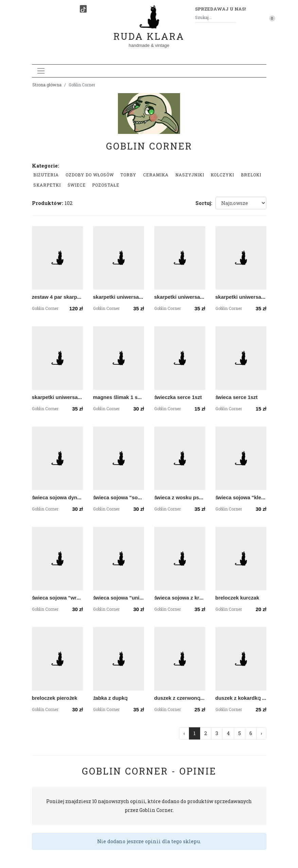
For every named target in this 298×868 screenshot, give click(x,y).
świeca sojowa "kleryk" (241, 497)
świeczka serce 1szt (178, 397)
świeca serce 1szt (237, 397)
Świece (77, 185)
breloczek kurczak (237, 598)
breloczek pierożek (55, 698)
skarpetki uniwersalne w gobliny (180, 297)
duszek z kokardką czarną (241, 698)
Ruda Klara (149, 31)
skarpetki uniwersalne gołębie (57, 397)
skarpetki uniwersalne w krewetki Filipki (241, 297)
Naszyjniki (190, 175)
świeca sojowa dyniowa (57, 497)
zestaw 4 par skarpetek (57, 297)
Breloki (251, 175)
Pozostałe (106, 185)
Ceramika (156, 175)
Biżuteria (46, 175)
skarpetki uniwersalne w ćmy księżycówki (119, 297)
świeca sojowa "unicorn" (119, 598)
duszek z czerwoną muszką (180, 698)
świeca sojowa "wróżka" (57, 598)
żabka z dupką (110, 698)
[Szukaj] (233, 18)
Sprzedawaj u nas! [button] (220, 9)
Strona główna (47, 85)
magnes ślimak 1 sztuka (119, 397)
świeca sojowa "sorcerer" (119, 497)
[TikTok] (83, 9)
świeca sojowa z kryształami (180, 598)
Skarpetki (47, 185)
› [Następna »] (261, 733)
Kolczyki (222, 175)
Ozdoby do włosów (90, 175)
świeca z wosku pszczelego (180, 497)
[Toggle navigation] (41, 71)
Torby (128, 175)
